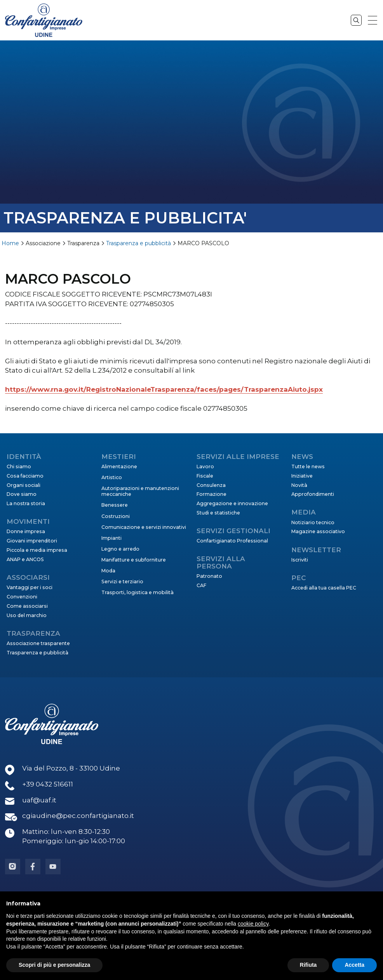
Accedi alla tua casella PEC (324, 588)
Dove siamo (22, 494)
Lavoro (205, 466)
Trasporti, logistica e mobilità (138, 592)
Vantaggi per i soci (30, 587)
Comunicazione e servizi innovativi (144, 527)
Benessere (115, 505)
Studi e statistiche (218, 513)
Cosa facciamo (25, 476)
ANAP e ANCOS (25, 559)
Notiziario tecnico (313, 522)
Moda (108, 571)
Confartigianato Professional (232, 541)
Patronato (209, 576)
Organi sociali (24, 485)
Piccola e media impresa (37, 550)
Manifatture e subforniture (134, 560)
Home (10, 243)
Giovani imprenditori (32, 541)
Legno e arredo (120, 549)
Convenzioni (22, 597)
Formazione (212, 494)
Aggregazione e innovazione (232, 503)
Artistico (112, 477)
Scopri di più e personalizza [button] (54, 965)
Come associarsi (27, 606)
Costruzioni (116, 516)
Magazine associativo (318, 531)
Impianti (111, 538)
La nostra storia (26, 503)
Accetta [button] (354, 965)
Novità (299, 485)
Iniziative (302, 476)
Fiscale (205, 476)
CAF (201, 585)
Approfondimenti (313, 494)
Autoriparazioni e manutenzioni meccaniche (140, 491)
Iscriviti (300, 560)
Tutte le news (308, 466)
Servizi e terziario (122, 582)
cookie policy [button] (253, 924)
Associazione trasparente (38, 643)
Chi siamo (19, 466)
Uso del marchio (27, 615)
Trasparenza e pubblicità (138, 243)
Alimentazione (119, 466)
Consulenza (211, 485)
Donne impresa (26, 531)
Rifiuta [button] (308, 965)
